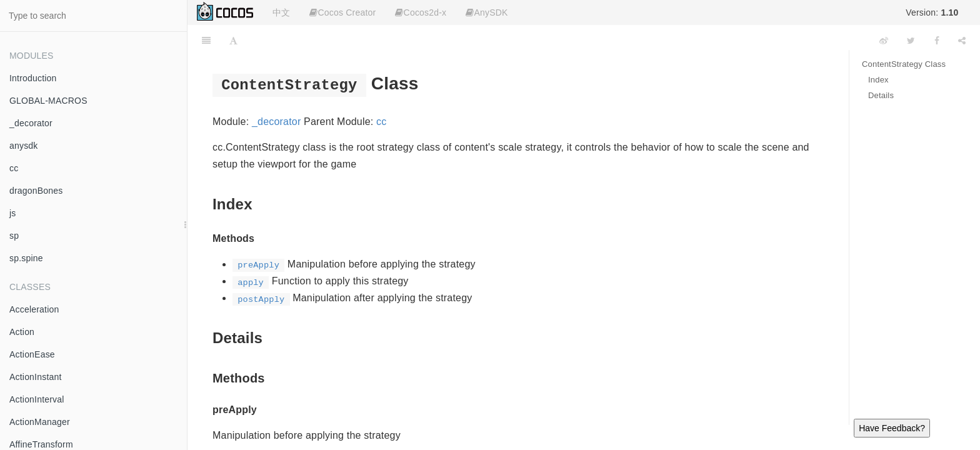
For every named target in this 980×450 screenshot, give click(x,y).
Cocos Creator (342, 12)
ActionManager (40, 422)
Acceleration (34, 309)
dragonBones (36, 191)
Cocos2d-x (421, 12)
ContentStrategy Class (904, 64)
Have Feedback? (892, 428)
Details (881, 95)
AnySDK (487, 12)
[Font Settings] (233, 41)
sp (14, 236)
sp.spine (26, 258)
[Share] (962, 41)
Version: (932, 12)
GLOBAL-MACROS (48, 101)
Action (22, 332)
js (13, 213)
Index (878, 80)
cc (14, 168)
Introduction (33, 78)
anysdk (24, 146)
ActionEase (32, 354)
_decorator (31, 123)
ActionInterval (37, 399)
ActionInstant (36, 377)
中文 (281, 12)
